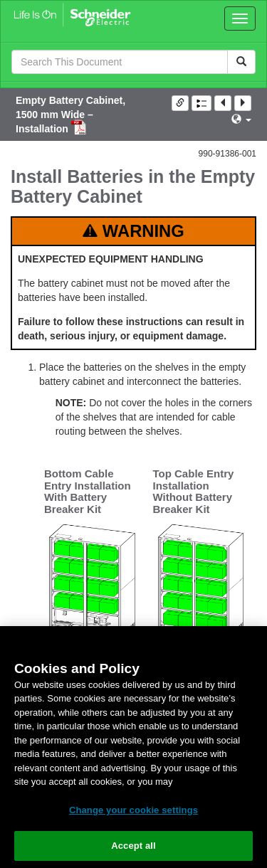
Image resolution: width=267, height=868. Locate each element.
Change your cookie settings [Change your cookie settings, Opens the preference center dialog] (133, 810)
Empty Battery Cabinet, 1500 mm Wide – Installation (70, 115)
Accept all (133, 846)
